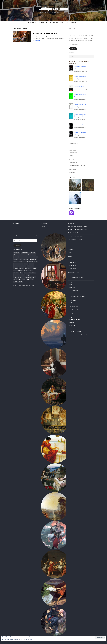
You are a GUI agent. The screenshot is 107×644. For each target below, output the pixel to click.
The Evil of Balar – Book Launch (77, 236)
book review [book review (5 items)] (30, 259)
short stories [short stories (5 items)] (14, 272)
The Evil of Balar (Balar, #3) (82, 122)
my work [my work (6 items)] (34, 266)
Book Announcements (76, 319)
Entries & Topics (75, 290)
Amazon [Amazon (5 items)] (18, 257)
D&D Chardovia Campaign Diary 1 (81, 334)
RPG (71, 329)
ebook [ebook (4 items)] (13, 263)
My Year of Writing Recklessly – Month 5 (79, 226)
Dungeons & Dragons (77, 331)
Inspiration (41, 31)
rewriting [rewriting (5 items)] (18, 270)
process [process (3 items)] (29, 268)
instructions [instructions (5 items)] (22, 266)
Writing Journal (75, 153)
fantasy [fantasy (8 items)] (18, 263)
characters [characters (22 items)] (19, 261)
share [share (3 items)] (28, 270)
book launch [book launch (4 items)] (23, 259)
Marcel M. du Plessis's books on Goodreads (83, 61)
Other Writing (43, 23)
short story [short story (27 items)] (22, 272)
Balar (72, 284)
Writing (71, 282)
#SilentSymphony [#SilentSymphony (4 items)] (28, 255)
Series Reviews (74, 268)
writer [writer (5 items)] (34, 277)
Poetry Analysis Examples (78, 277)
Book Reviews (33, 31)
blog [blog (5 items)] (17, 259)
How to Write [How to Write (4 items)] (14, 266)
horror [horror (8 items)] (34, 263)
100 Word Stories (76, 303)
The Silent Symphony (80, 84)
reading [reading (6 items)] (35, 268)
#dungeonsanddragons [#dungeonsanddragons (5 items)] (17, 255)
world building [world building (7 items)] (27, 277)
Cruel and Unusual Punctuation (79, 163)
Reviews (71, 256)
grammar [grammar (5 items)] (28, 263)
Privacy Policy (75, 23)
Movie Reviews (74, 265)
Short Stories (75, 150)
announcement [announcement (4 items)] (26, 257)
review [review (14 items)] (13, 270)
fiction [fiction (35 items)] (23, 263)
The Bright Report (75, 306)
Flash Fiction (73, 287)
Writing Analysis (74, 313)
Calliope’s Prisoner (53, 9)
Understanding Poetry (74, 272)
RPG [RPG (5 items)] (24, 270)
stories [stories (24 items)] (28, 272)
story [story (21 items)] (32, 272)
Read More (61, 38)
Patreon (72, 252)
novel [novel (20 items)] (20, 268)
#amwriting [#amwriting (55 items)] (30, 252)
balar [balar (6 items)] (12, 259)
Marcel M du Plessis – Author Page (21, 283)
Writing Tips (54, 23)
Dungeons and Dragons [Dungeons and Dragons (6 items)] (29, 261)
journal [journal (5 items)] (29, 266)
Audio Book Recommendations (42, 33)
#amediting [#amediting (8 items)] (14, 252)
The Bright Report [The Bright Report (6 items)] (15, 275)
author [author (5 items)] (33, 257)
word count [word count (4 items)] (14, 277)
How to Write (75, 160)
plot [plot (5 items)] (24, 268)
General (71, 247)
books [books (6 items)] (13, 261)
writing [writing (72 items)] (13, 279)
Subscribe (74, 49)
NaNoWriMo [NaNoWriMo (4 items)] (14, 268)
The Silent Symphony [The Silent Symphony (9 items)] (27, 275)
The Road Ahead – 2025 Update (77, 239)
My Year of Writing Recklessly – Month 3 (79, 233)
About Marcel (65, 23)
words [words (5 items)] (20, 277)
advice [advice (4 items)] (13, 257)
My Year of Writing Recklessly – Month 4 (79, 229)
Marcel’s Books (33, 23)
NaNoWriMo (73, 325)
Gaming (72, 249)
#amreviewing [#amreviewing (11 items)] (22, 252)
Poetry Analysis (74, 275)
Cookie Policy (31, 640)
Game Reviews (74, 262)
